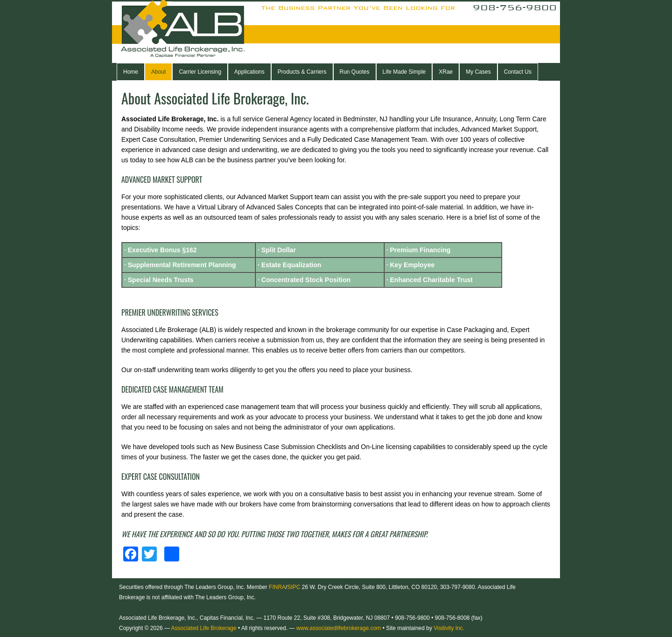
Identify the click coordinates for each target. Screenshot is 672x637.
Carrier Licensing (200, 72)
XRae (446, 72)
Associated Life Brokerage (198, 31)
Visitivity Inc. (449, 628)
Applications (249, 72)
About (158, 72)
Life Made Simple (404, 72)
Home (131, 72)
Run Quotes (355, 72)
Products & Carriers (302, 72)
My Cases (478, 72)
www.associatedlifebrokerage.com (339, 628)
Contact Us (518, 72)
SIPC (294, 587)
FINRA (277, 587)
